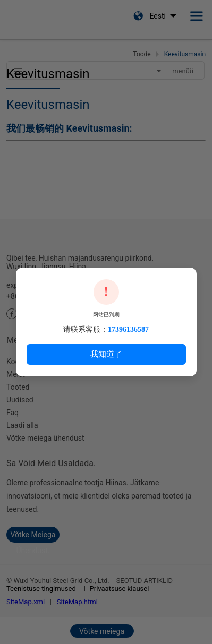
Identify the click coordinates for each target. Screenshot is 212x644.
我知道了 (106, 354)
